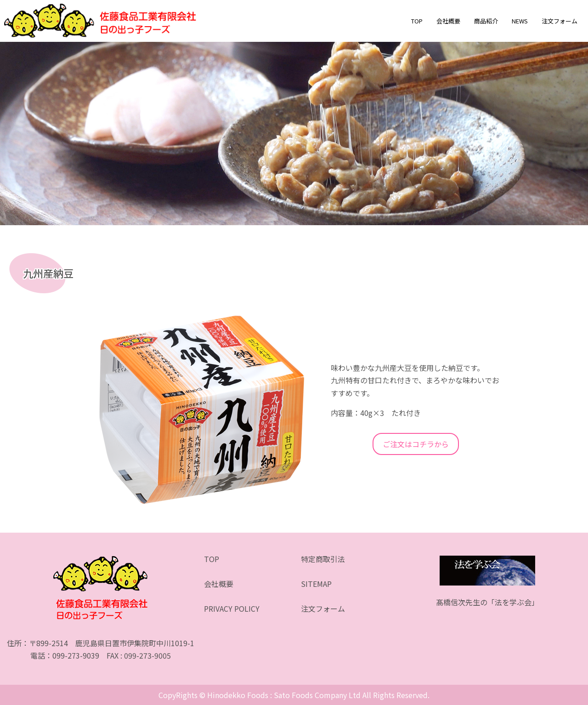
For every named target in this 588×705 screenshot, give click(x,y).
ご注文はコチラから (416, 444)
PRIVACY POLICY (232, 608)
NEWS (520, 21)
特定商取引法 (323, 559)
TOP (417, 21)
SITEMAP (316, 584)
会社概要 (448, 21)
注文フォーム (560, 21)
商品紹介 (486, 21)
